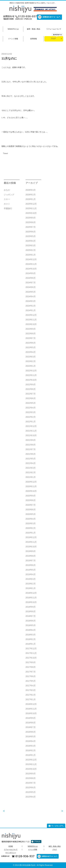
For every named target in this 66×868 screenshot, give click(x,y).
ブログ (55, 849)
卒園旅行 (8, 208)
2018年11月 (31, 598)
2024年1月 (31, 310)
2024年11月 (31, 264)
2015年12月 (31, 760)
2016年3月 (31, 746)
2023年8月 (31, 334)
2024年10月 (31, 269)
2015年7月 (31, 783)
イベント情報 (13, 39)
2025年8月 (31, 222)
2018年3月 (31, 635)
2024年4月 (31, 296)
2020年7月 (31, 505)
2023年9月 (31, 329)
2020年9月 (31, 496)
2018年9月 (31, 607)
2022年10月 (31, 380)
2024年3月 (31, 301)
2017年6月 (31, 676)
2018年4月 (31, 630)
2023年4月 (31, 352)
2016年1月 (31, 755)
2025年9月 (31, 218)
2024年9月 (31, 273)
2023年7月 (31, 338)
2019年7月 (31, 560)
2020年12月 (31, 482)
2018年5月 (31, 625)
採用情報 (34, 39)
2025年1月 (31, 255)
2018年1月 (31, 644)
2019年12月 (31, 537)
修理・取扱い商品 (34, 29)
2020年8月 (31, 500)
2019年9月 (31, 551)
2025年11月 (31, 208)
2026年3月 (31, 190)
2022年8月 (31, 389)
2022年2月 (31, 417)
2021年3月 (31, 468)
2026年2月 (31, 195)
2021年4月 (31, 463)
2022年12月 (31, 371)
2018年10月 (31, 602)
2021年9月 (31, 440)
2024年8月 (31, 278)
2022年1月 (31, 422)
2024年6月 (31, 287)
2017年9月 (31, 662)
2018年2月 (31, 639)
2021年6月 (31, 454)
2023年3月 (31, 357)
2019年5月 (31, 570)
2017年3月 (31, 690)
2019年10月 (31, 547)
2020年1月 (31, 533)
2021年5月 (31, 459)
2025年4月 (31, 241)
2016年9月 (31, 718)
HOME (11, 846)
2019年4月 (31, 574)
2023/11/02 (7, 54)
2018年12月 (31, 593)
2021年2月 (31, 472)
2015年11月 (31, 764)
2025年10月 (31, 213)
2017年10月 (31, 658)
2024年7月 (31, 283)
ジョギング (9, 195)
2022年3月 (31, 412)
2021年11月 (31, 431)
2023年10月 (31, 324)
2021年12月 (31, 426)
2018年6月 (31, 621)
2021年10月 (31, 435)
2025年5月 (31, 236)
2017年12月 (31, 648)
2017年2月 (31, 695)
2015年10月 (31, 769)
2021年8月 (31, 445)
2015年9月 (31, 774)
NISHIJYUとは (13, 29)
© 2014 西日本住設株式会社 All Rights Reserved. (33, 865)
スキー (7, 199)
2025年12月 (31, 204)
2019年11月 (31, 542)
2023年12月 (31, 315)
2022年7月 (31, 394)
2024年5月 (31, 292)
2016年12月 (31, 704)
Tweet (5, 153)
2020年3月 (31, 523)
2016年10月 (31, 713)
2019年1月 (31, 588)
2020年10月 (31, 491)
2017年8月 (31, 667)
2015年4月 (31, 797)
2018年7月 (31, 616)
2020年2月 (31, 528)
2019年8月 (31, 556)
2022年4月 (31, 408)
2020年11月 (31, 486)
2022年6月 (31, 398)
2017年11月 (31, 653)
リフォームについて (54, 29)
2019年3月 (31, 579)
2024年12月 (31, 259)
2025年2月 (31, 250)
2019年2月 (31, 584)
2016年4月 (31, 741)
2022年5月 (31, 403)
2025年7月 (31, 227)
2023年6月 (31, 343)
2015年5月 (31, 792)
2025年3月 (31, 246)
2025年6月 (31, 232)
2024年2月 (31, 306)
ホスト (7, 204)
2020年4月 (31, 519)
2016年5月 (31, 737)
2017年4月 (31, 686)
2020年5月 (31, 514)
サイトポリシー (11, 853)
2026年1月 (31, 199)
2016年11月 (31, 709)
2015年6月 (31, 787)
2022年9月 (31, 384)
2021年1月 (31, 477)
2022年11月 (31, 375)
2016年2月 (31, 750)
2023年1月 (31, 366)
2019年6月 (31, 565)
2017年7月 (31, 672)
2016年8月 (31, 723)
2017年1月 (31, 699)
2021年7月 (31, 449)
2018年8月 (31, 611)
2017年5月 (31, 681)
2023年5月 (31, 347)
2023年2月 (31, 361)
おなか (7, 190)
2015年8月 (31, 778)
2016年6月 (31, 732)
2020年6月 (31, 510)
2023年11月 (31, 320)
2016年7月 (31, 727)
